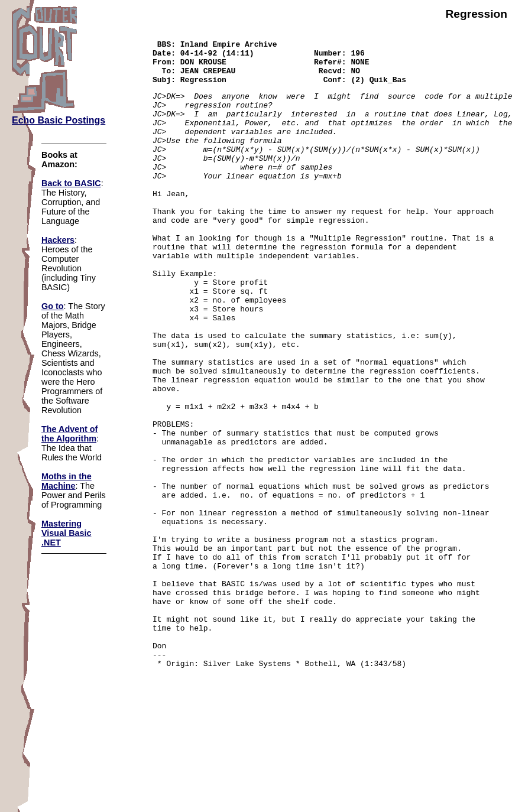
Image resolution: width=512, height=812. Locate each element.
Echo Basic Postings (59, 120)
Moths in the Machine (67, 481)
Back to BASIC (71, 183)
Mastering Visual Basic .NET (67, 533)
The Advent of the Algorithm (69, 434)
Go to (53, 306)
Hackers (58, 240)
